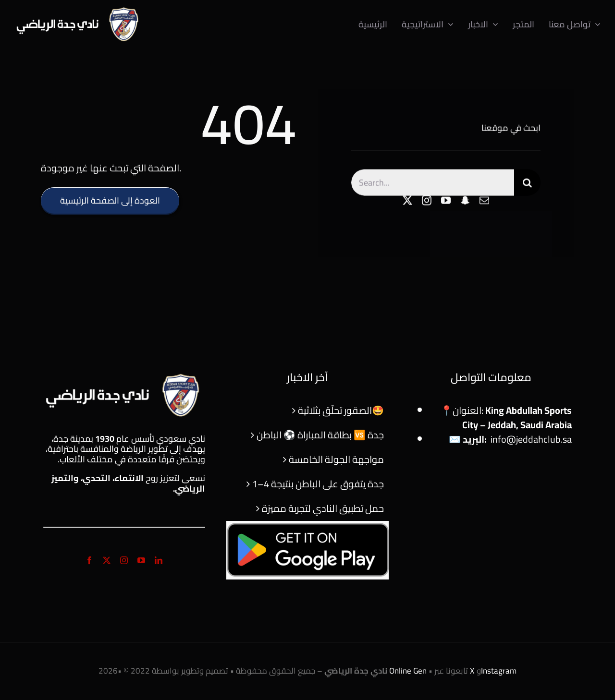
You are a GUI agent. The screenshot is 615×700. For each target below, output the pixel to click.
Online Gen (408, 671)
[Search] (527, 184)
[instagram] (427, 202)
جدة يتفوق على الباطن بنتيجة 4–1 (318, 484)
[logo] (79, 9)
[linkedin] (159, 560)
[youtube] (446, 202)
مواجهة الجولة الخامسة (336, 459)
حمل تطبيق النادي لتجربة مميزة (323, 508)
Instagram (499, 671)
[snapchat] (465, 202)
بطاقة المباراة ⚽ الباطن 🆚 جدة (320, 435)
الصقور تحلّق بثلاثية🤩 (341, 410)
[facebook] (89, 560)
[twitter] (407, 202)
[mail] (484, 202)
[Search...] (433, 184)
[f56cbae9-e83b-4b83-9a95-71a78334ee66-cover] (307, 525)
